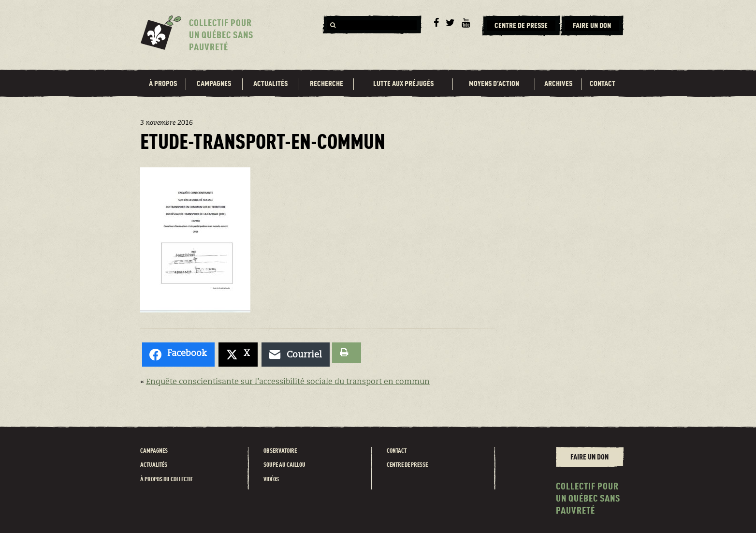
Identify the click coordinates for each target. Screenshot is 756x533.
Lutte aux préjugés (403, 84)
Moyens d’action (494, 84)
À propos (163, 84)
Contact (603, 84)
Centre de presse (407, 465)
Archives (558, 84)
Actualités (270, 84)
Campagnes (214, 84)
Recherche (327, 84)
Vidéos (271, 480)
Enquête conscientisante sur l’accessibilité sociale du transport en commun (288, 382)
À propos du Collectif (167, 480)
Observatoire (280, 451)
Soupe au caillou (284, 465)
